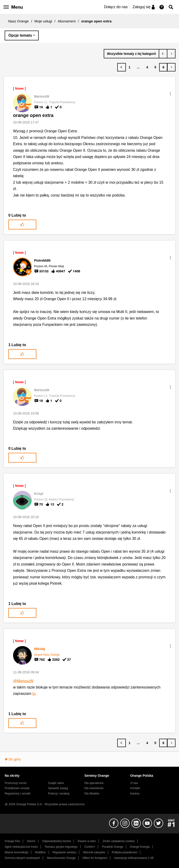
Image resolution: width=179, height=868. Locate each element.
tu (34, 694)
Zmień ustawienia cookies (119, 841)
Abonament (67, 21)
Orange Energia (140, 847)
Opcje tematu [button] (20, 35)
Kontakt (135, 788)
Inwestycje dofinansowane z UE (134, 858)
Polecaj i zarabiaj (59, 794)
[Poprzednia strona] (122, 67)
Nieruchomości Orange (61, 858)
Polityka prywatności (125, 852)
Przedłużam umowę (17, 788)
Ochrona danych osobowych (22, 858)
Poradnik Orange (112, 847)
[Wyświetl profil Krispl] (39, 494)
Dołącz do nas (116, 7)
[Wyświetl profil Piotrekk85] (42, 260)
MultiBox (40, 852)
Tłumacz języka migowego (61, 847)
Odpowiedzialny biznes (57, 841)
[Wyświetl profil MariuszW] (42, 96)
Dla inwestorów (94, 788)
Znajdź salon (56, 783)
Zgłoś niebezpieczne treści (21, 847)
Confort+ (90, 847)
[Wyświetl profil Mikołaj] (40, 649)
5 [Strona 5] (155, 67)
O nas (134, 783)
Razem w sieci (87, 841)
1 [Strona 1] (130, 67)
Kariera (135, 794)
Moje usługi (43, 21)
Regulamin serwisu (65, 852)
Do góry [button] (15, 759)
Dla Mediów (92, 794)
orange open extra (33, 115)
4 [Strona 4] (147, 67)
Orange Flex (12, 841)
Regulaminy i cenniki (18, 794)
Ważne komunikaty (16, 852)
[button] (170, 94)
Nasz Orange (18, 21)
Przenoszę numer (16, 783)
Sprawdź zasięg (58, 788)
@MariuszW (23, 681)
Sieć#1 (31, 841)
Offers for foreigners (95, 858)
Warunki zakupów (94, 852)
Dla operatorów (94, 783)
